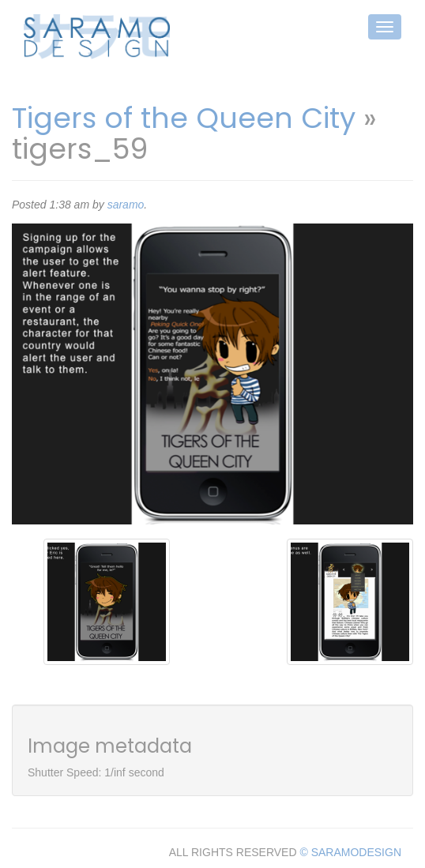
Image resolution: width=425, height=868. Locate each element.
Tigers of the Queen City (184, 118)
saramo (126, 205)
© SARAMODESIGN (350, 852)
